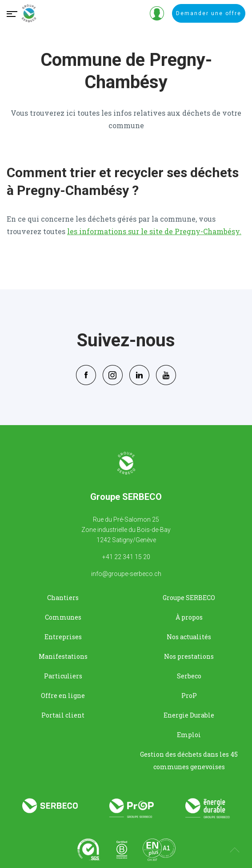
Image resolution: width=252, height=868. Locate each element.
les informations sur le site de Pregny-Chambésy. (154, 231)
